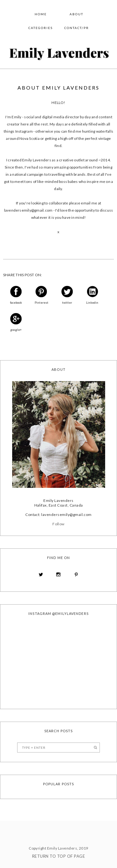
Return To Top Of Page (58, 856)
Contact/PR (77, 28)
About (76, 14)
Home (41, 14)
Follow (58, 524)
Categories (41, 28)
